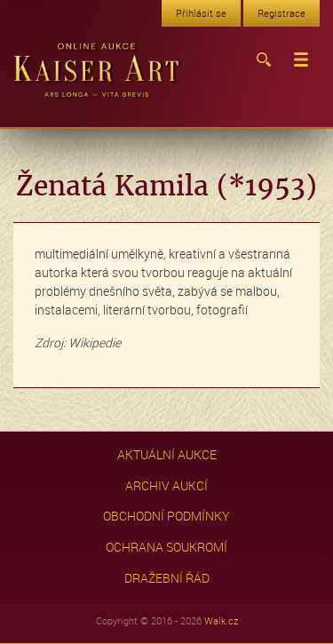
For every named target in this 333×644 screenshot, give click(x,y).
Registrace (281, 13)
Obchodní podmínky (166, 516)
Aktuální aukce (167, 454)
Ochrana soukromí (166, 547)
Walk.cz (221, 620)
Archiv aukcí (166, 485)
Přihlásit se (201, 13)
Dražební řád (167, 578)
